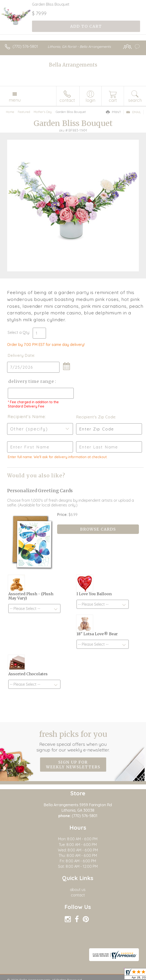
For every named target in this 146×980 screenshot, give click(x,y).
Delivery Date (21, 355)
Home (10, 112)
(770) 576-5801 (25, 46)
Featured (24, 112)
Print (114, 112)
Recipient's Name (26, 417)
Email (134, 112)
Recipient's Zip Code (95, 417)
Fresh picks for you (73, 741)
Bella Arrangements (73, 65)
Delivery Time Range (31, 381)
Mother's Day (43, 112)
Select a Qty (18, 332)
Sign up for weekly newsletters (73, 765)
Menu (15, 100)
